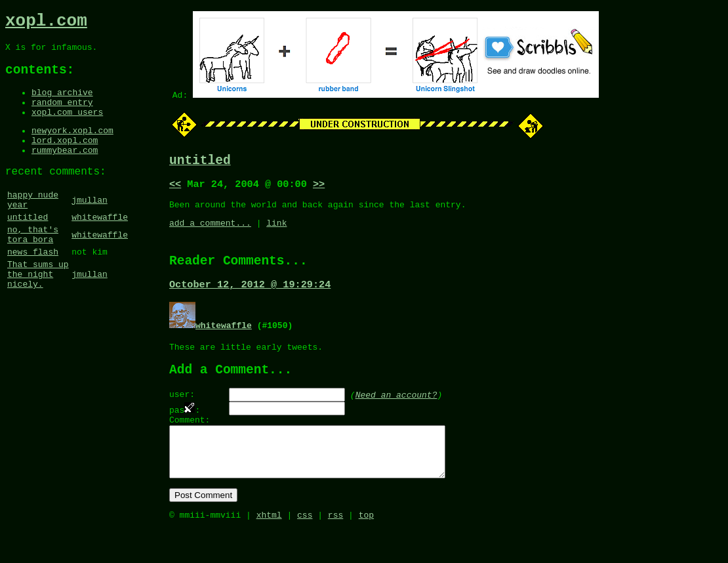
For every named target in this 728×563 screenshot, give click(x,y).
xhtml (269, 549)
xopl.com (46, 23)
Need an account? (396, 413)
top (366, 549)
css (305, 549)
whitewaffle (100, 246)
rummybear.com (65, 171)
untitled (28, 246)
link (276, 231)
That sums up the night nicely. (38, 313)
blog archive (62, 103)
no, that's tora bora (33, 266)
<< (175, 188)
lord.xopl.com (65, 159)
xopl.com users (67, 127)
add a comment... (210, 231)
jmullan (90, 226)
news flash (33, 287)
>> (319, 188)
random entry (62, 115)
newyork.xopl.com (72, 147)
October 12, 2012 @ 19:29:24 (250, 297)
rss (335, 549)
